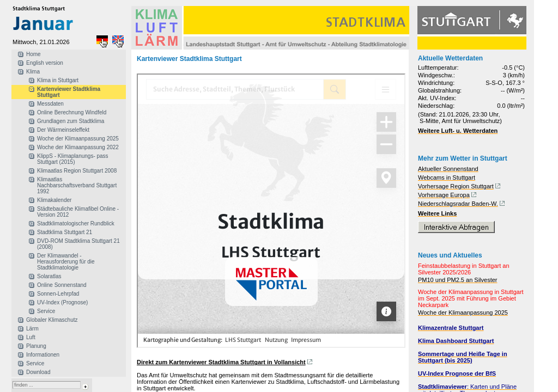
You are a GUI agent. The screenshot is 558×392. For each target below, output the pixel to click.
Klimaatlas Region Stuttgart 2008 (77, 171)
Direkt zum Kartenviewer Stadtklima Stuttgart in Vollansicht (221, 362)
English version (45, 63)
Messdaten (50, 104)
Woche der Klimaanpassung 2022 (78, 147)
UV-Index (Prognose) (62, 302)
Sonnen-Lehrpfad (58, 294)
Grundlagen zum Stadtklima (71, 121)
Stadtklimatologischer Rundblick (76, 223)
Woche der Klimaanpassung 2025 (78, 139)
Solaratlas (49, 276)
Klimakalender (54, 200)
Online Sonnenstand (62, 285)
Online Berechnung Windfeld (72, 112)
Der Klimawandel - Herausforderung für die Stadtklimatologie (66, 262)
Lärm (32, 329)
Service (46, 311)
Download (38, 372)
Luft (31, 337)
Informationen (43, 355)
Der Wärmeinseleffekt (63, 130)
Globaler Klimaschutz (52, 320)
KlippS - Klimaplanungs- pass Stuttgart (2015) (73, 159)
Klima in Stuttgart (58, 80)
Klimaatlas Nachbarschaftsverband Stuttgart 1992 (77, 185)
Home (34, 54)
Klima (33, 72)
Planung (36, 346)
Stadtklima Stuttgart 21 (65, 232)
